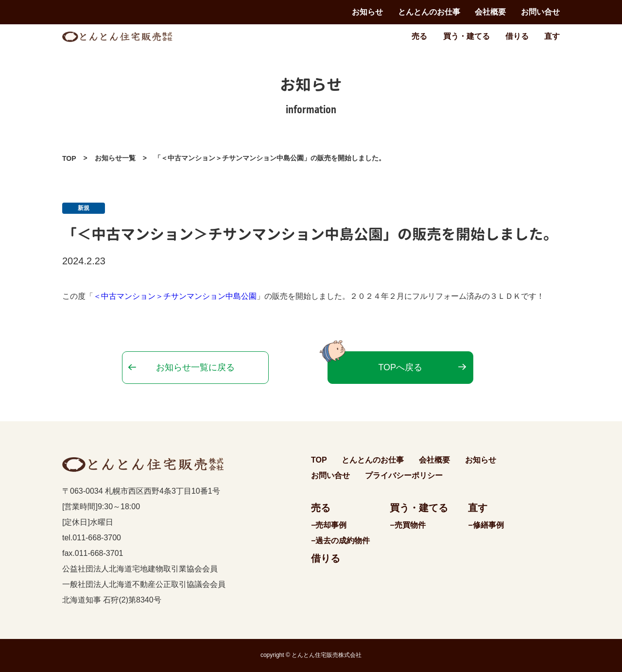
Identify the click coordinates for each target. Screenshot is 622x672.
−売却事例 (329, 525)
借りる (517, 36)
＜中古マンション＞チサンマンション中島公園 (175, 296)
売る (419, 36)
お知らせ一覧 (115, 158)
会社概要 (490, 12)
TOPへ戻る (400, 367)
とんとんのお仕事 (429, 12)
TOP (69, 158)
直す (552, 36)
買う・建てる (466, 36)
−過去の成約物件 (340, 541)
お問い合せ (540, 12)
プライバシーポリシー (404, 475)
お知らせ (367, 12)
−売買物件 (407, 525)
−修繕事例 (486, 525)
